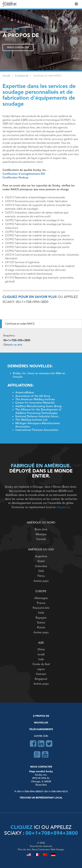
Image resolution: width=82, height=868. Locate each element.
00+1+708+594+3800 (52, 833)
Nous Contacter (18, 47)
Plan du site (24, 850)
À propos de (22, 76)
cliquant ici (63, 507)
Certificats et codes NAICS (20, 324)
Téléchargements (41, 729)
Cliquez (21, 828)
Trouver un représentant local (41, 798)
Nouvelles (41, 723)
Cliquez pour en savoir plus (30, 297)
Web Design (57, 850)
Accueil (6, 76)
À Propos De (41, 716)
